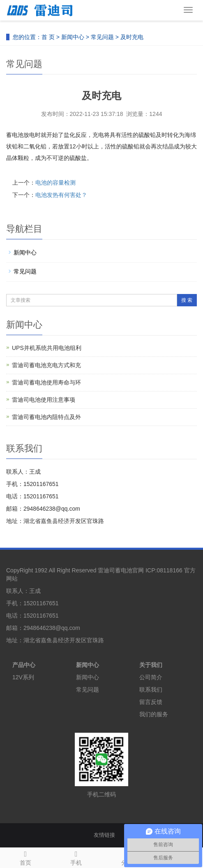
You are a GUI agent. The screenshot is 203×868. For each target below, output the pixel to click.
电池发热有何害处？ (61, 195)
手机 (76, 857)
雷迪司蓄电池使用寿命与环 (46, 382)
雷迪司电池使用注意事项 (44, 400)
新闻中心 (73, 37)
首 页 (48, 37)
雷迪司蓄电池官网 (121, 570)
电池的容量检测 (55, 183)
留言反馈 (151, 702)
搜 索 (187, 300)
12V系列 (23, 677)
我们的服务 (154, 714)
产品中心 (24, 665)
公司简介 (151, 677)
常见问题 (102, 37)
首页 (25, 857)
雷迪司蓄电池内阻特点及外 (46, 417)
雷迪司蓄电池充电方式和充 (46, 365)
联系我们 (151, 690)
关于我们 (151, 665)
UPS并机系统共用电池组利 (47, 348)
